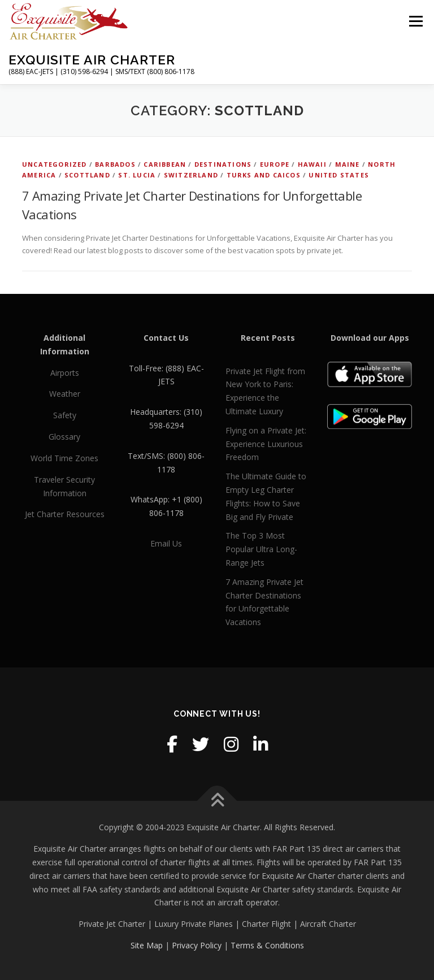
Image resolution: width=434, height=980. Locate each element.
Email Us (166, 543)
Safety (65, 415)
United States (339, 175)
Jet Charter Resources (65, 514)
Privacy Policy (197, 945)
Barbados (115, 164)
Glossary (64, 437)
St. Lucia (137, 175)
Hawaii (312, 164)
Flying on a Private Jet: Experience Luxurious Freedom (266, 444)
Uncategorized (55, 164)
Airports (65, 373)
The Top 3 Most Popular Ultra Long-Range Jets (261, 549)
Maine (348, 164)
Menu (416, 21)
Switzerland (191, 175)
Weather (65, 394)
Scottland (87, 175)
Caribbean (165, 164)
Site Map (147, 945)
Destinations (223, 164)
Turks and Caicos (264, 175)
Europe (275, 164)
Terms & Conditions (267, 945)
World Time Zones (64, 458)
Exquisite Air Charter (92, 60)
